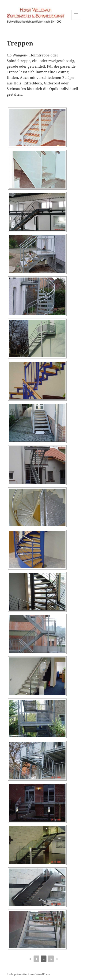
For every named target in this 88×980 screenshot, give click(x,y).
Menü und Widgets (76, 20)
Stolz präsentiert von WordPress (28, 974)
